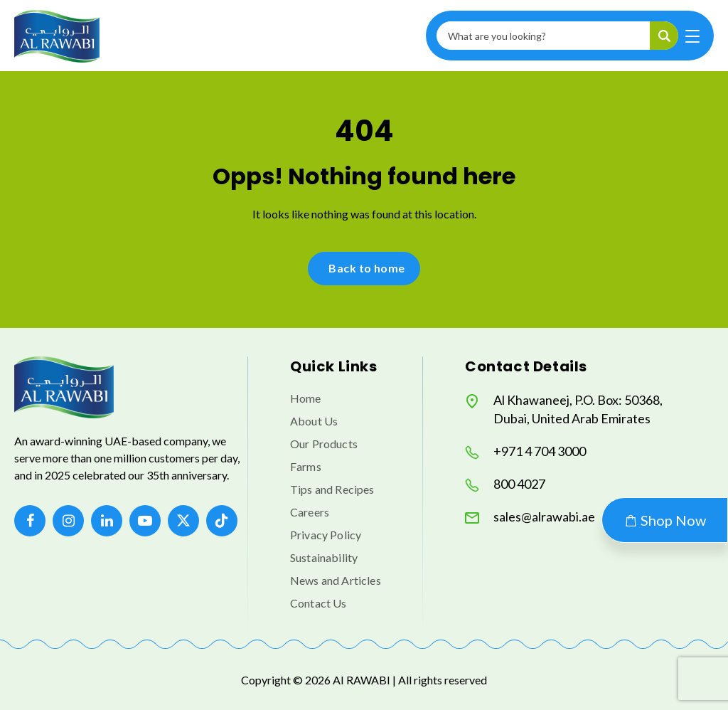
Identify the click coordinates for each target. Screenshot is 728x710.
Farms (306, 466)
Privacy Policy (326, 535)
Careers (310, 512)
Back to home (367, 268)
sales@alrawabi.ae (530, 517)
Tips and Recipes (332, 489)
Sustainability (324, 557)
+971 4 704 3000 (525, 451)
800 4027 (505, 484)
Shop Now (665, 520)
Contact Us (318, 603)
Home (306, 398)
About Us (314, 421)
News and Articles (336, 580)
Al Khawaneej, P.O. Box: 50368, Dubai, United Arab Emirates (564, 409)
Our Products (324, 444)
